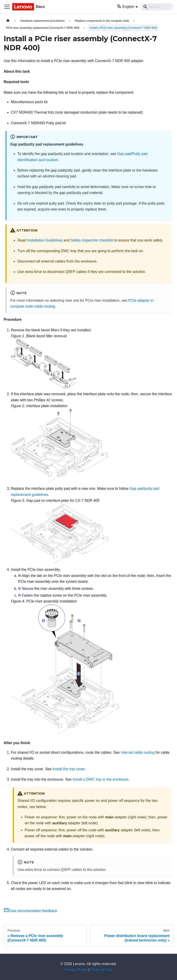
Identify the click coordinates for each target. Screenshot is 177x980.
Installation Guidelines (45, 240)
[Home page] (8, 21)
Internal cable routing (138, 752)
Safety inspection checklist (92, 240)
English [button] (125, 7)
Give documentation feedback (30, 911)
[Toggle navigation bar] (7, 7)
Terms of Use (101, 970)
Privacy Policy (76, 970)
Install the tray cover (69, 769)
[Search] (157, 7)
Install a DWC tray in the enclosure (100, 779)
